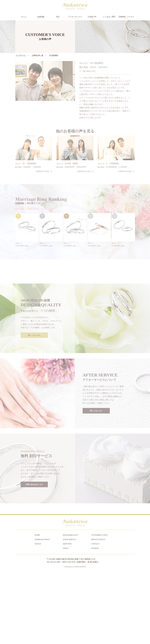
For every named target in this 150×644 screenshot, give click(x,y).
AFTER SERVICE (69, 611)
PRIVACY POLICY (98, 611)
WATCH (38, 616)
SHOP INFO (67, 616)
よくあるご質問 (109, 18)
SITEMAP (95, 620)
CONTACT (95, 616)
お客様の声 (92, 18)
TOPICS (66, 620)
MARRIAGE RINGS (42, 611)
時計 (58, 18)
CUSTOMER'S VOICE (100, 607)
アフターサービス (75, 18)
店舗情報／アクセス (126, 18)
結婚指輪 (41, 18)
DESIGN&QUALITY (70, 607)
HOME (37, 607)
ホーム (24, 18)
